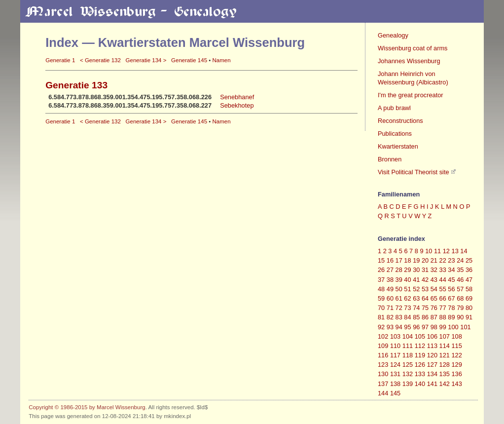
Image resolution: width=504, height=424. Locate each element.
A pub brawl (394, 108)
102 (383, 336)
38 (390, 280)
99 (443, 327)
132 (408, 374)
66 (443, 298)
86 (425, 317)
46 (460, 280)
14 (464, 251)
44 (443, 280)
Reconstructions (400, 121)
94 (399, 327)
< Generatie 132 (100, 60)
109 (383, 346)
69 (469, 298)
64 (425, 298)
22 (443, 260)
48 (381, 289)
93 (390, 327)
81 (381, 317)
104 (408, 336)
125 (408, 365)
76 (434, 308)
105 (420, 336)
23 (451, 260)
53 (425, 289)
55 (443, 289)
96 (416, 327)
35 (460, 270)
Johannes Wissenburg (409, 61)
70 (381, 308)
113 (432, 346)
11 (437, 251)
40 (407, 280)
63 (416, 298)
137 (383, 384)
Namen (221, 60)
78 (451, 308)
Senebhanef (237, 97)
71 (390, 308)
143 (457, 384)
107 (445, 336)
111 (408, 346)
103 (395, 336)
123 (383, 365)
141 (432, 384)
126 (420, 365)
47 (469, 280)
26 (381, 270)
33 (443, 270)
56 (451, 289)
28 (399, 270)
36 (469, 270)
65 (434, 298)
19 (416, 260)
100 (453, 327)
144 (383, 393)
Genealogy (393, 35)
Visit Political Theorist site (414, 172)
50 (399, 289)
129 (457, 365)
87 (434, 317)
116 (383, 355)
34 (451, 270)
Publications (395, 134)
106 (432, 336)
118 (408, 355)
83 (399, 317)
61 (399, 298)
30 (416, 270)
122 (457, 355)
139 (408, 384)
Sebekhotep (237, 105)
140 (420, 384)
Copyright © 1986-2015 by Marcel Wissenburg (87, 407)
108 (457, 336)
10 (429, 251)
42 (425, 280)
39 (399, 280)
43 (434, 280)
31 (425, 270)
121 (445, 355)
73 (407, 308)
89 (451, 317)
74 (416, 308)
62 (407, 298)
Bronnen (390, 159)
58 (469, 289)
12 (446, 251)
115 (457, 346)
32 (434, 270)
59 (381, 298)
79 (460, 308)
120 (432, 355)
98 (434, 327)
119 (420, 355)
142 (445, 384)
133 (420, 374)
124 (395, 365)
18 (407, 260)
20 (425, 260)
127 (432, 365)
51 (407, 289)
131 (395, 374)
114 (445, 346)
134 (432, 374)
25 (469, 260)
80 (469, 308)
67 (451, 298)
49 (390, 289)
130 (383, 374)
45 (451, 280)
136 (457, 374)
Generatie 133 (76, 85)
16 (390, 260)
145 (395, 393)
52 (416, 289)
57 (460, 289)
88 (443, 317)
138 (395, 384)
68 (460, 298)
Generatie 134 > (146, 60)
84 (407, 317)
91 (469, 317)
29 (407, 270)
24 (460, 260)
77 (443, 308)
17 (399, 260)
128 (445, 365)
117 (395, 355)
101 (465, 327)
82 (390, 317)
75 (425, 308)
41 (416, 280)
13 (455, 251)
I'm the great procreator (411, 95)
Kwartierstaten (398, 146)
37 (381, 280)
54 (434, 289)
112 (420, 346)
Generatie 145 (189, 60)
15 (381, 260)
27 (390, 270)
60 (390, 298)
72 (399, 308)
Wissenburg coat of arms (413, 48)
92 (381, 327)
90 (460, 317)
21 (434, 260)
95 (407, 327)
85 (416, 317)
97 (425, 327)
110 (395, 346)
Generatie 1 (60, 60)
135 (445, 374)
